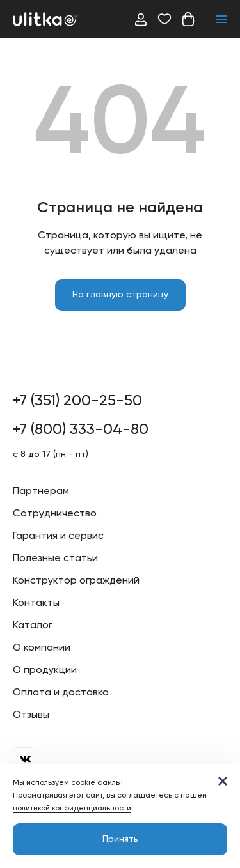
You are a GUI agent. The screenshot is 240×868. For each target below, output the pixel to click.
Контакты (36, 603)
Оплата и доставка (61, 693)
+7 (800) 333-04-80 (81, 430)
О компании (42, 648)
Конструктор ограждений (76, 581)
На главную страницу (120, 295)
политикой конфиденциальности (72, 809)
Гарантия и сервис (58, 536)
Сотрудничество (55, 514)
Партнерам (41, 492)
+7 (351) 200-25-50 (77, 401)
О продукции (45, 670)
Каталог (33, 626)
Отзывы (31, 715)
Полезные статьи (55, 559)
